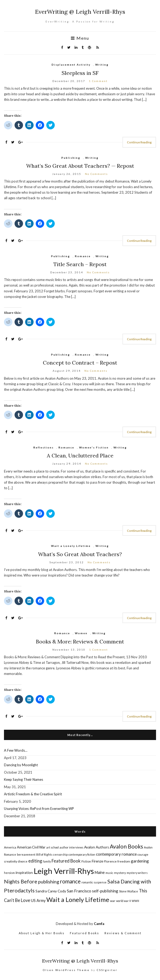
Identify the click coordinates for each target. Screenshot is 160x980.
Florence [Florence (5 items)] (110, 861)
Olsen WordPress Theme (66, 970)
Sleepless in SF (80, 73)
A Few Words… (16, 750)
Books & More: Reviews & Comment (80, 641)
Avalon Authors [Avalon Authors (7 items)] (97, 847)
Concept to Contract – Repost (80, 363)
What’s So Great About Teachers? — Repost (80, 166)
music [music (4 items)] (109, 873)
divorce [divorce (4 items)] (23, 861)
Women (81, 633)
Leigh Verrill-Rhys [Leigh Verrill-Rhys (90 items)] (64, 871)
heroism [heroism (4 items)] (9, 873)
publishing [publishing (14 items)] (49, 882)
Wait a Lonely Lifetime (71, 546)
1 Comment (98, 81)
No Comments (96, 174)
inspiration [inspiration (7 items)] (24, 873)
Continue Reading (139, 142)
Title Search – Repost (80, 264)
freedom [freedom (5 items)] (124, 861)
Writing (102, 65)
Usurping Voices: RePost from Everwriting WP (39, 809)
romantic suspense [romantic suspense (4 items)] (94, 882)
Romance (83, 256)
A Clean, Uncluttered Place (80, 455)
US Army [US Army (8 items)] (38, 900)
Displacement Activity (71, 65)
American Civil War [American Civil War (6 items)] (31, 847)
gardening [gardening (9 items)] (140, 861)
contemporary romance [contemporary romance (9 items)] (116, 854)
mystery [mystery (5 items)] (120, 873)
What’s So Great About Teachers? (80, 554)
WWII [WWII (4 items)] (135, 901)
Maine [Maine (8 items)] (100, 872)
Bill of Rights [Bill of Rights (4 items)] (44, 854)
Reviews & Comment (123, 933)
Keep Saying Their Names (24, 779)
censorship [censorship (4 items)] (60, 854)
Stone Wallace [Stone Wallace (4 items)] (129, 891)
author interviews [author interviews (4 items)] (71, 847)
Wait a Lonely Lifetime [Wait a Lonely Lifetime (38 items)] (78, 899)
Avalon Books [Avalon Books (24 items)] (126, 846)
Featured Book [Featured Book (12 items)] (66, 861)
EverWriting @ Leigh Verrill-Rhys (80, 12)
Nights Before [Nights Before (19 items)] (21, 881)
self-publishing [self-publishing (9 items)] (105, 891)
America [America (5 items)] (10, 847)
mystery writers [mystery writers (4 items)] (137, 873)
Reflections (44, 447)
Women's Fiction (94, 447)
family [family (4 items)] (47, 861)
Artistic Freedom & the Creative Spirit (33, 794)
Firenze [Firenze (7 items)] (97, 861)
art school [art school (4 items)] (52, 847)
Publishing (71, 158)
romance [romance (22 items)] (70, 881)
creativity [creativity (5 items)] (11, 861)
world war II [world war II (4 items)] (124, 901)
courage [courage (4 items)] (143, 854)
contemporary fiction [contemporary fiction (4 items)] (82, 854)
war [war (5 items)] (113, 901)
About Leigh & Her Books (42, 933)
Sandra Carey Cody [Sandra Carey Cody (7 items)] (51, 891)
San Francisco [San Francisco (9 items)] (79, 891)
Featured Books (84, 933)
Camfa (99, 924)
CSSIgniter (107, 970)
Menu (80, 38)
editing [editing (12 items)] (35, 861)
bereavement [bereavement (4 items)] (26, 854)
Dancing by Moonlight (21, 765)
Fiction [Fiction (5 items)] (86, 861)
